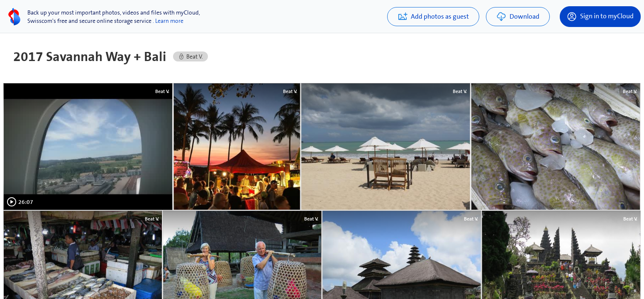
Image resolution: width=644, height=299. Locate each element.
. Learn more (168, 21)
